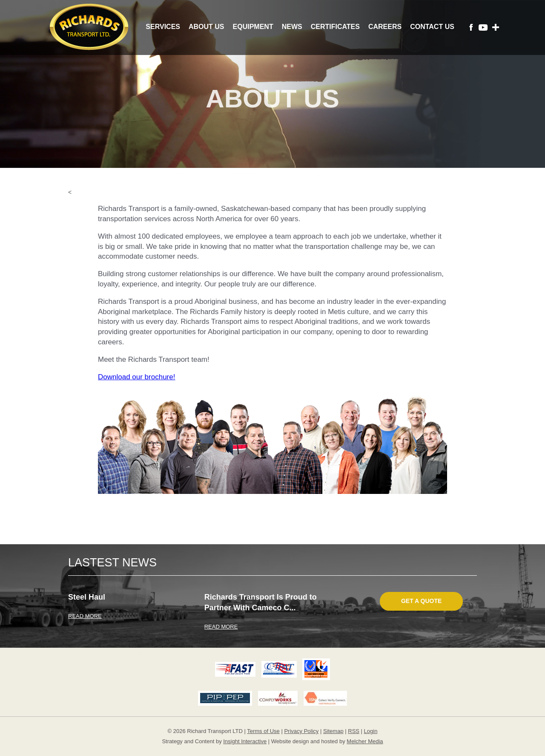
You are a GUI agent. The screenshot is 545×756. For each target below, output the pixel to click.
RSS (354, 731)
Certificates (335, 27)
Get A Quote (421, 601)
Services (163, 27)
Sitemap (333, 731)
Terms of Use (263, 731)
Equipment (253, 27)
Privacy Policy (301, 731)
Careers (385, 27)
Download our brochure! (136, 377)
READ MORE (85, 616)
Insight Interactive (245, 741)
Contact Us (432, 27)
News (292, 27)
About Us (207, 27)
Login (371, 731)
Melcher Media (365, 741)
